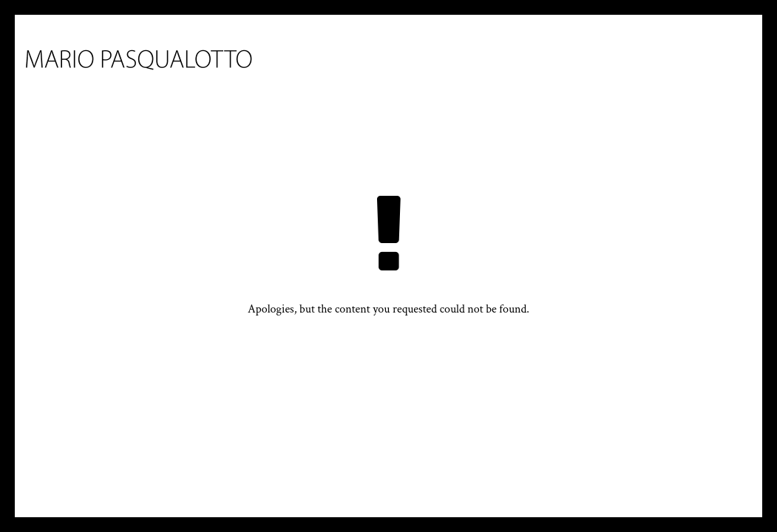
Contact (637, 88)
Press (465, 88)
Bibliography (547, 88)
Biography (318, 88)
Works (394, 88)
